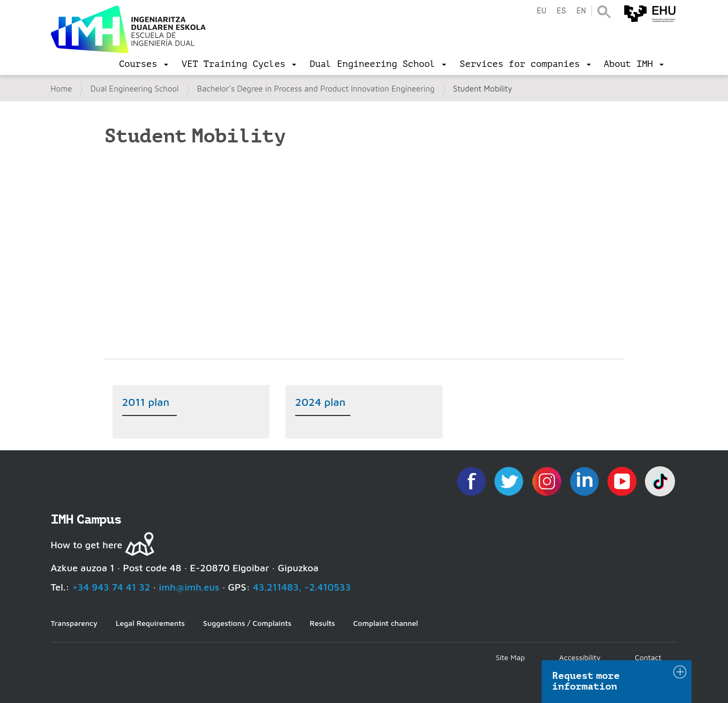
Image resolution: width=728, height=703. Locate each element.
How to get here (87, 545)
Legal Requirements (150, 623)
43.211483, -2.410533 (302, 587)
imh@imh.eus (189, 587)
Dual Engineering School (135, 89)
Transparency (74, 623)
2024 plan (320, 402)
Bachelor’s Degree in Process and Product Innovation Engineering (316, 89)
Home (62, 89)
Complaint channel (385, 623)
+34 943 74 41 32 (111, 587)
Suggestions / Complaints (247, 623)
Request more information (586, 681)
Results (322, 623)
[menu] (144, 64)
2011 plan (146, 402)
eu (542, 11)
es (561, 11)
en (581, 11)
